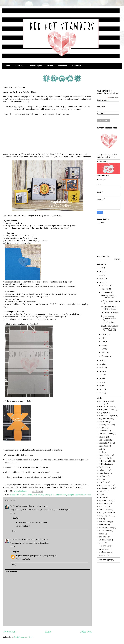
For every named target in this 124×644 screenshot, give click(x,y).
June (104, 342)
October (105, 289)
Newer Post (10, 632)
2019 (101, 282)
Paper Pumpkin (35, 66)
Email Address (103, 100)
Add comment (12, 572)
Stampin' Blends (105, 512)
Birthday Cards (105, 425)
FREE (101, 452)
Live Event (103, 482)
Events (50, 66)
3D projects (14, 495)
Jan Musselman (16, 506)
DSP (101, 449)
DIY (21, 495)
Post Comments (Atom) (24, 637)
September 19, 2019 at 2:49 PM (35, 506)
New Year (103, 491)
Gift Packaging (105, 464)
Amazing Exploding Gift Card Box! (109, 297)
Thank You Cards (106, 528)
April (104, 349)
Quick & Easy (104, 509)
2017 (101, 364)
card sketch (104, 549)
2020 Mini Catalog (106, 406)
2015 (101, 371)
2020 (102, 279)
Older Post (86, 632)
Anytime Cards (105, 419)
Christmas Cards (106, 434)
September (106, 292)
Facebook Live (105, 455)
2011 (101, 386)
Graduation (104, 467)
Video (89, 495)
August (105, 334)
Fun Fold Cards (105, 458)
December (106, 285)
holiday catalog (44, 495)
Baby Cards (104, 422)
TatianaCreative (17, 539)
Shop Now (77, 66)
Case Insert (104, 431)
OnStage (102, 497)
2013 (101, 378)
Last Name (101, 113)
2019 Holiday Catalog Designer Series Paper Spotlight (110, 328)
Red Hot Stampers (59, 495)
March (104, 352)
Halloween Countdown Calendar (110, 302)
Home (7, 66)
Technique (103, 525)
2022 (102, 271)
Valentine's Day (105, 540)
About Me (19, 66)
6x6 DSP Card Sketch (110, 312)
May (103, 345)
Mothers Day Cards (107, 488)
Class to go (103, 437)
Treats (101, 534)
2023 (101, 268)
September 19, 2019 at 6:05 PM (44, 556)
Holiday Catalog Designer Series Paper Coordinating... (108, 319)
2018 (101, 360)
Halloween (103, 470)
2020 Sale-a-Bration (107, 409)
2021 (101, 275)
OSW (101, 494)
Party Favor (104, 503)
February (106, 356)
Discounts (63, 66)
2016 (101, 368)
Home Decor (104, 473)
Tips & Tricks (104, 531)
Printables (103, 506)
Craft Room (104, 446)
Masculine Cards (106, 485)
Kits (100, 479)
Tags (101, 519)
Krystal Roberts (23, 556)
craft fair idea (104, 552)
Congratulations (106, 443)
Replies (16, 518)
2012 (101, 382)
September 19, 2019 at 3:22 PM (35, 522)
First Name (101, 107)
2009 (102, 393)
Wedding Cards (105, 546)
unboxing (103, 555)
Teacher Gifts (104, 522)
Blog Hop (103, 428)
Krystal (19, 522)
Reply (13, 513)
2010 (102, 389)
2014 (101, 375)
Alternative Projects (107, 415)
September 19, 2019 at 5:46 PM (36, 539)
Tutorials (82, 495)
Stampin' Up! (72, 495)
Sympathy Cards (106, 516)
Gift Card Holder (30, 495)
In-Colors (103, 476)
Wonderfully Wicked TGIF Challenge (109, 308)
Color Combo (104, 440)
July (103, 338)
